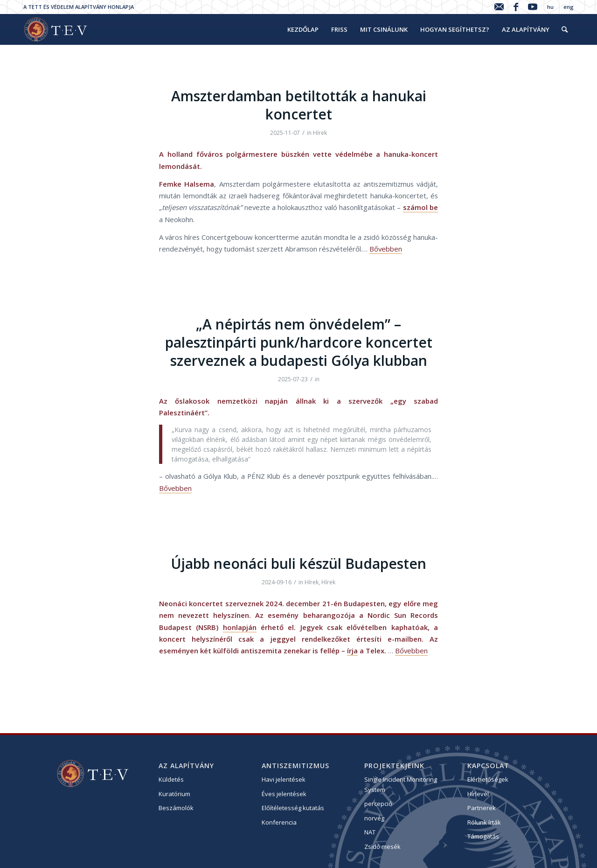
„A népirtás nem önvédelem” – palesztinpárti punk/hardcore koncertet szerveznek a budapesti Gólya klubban (299, 342)
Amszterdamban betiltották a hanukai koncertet (299, 105)
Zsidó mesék (382, 847)
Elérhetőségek (488, 779)
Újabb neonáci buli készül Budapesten (298, 563)
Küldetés (171, 779)
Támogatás (483, 836)
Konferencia (279, 822)
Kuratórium (174, 794)
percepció (378, 804)
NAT (370, 832)
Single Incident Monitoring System (401, 784)
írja (352, 651)
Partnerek (482, 808)
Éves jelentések (284, 794)
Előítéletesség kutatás (293, 808)
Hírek (320, 133)
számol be (420, 207)
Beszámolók (176, 808)
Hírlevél (478, 794)
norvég (374, 818)
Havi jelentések (284, 779)
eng (569, 7)
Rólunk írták (484, 822)
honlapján (240, 627)
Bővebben (386, 249)
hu (550, 7)
